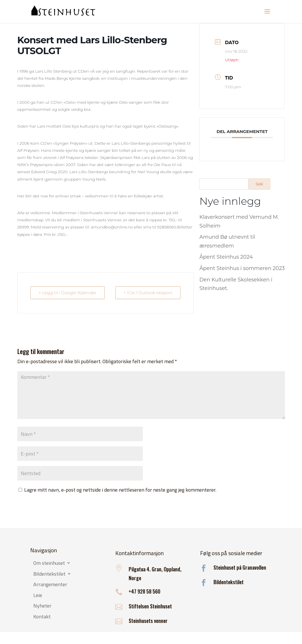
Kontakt (42, 617)
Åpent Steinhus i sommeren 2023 (242, 268)
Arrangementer (50, 585)
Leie (38, 596)
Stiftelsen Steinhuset (150, 606)
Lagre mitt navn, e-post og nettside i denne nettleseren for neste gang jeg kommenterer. (120, 490)
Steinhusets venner (148, 621)
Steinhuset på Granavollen (240, 567)
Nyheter (42, 606)
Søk (259, 184)
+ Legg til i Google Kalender (68, 293)
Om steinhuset (49, 563)
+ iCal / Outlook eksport (148, 293)
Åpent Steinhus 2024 (226, 257)
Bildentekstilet (49, 574)
